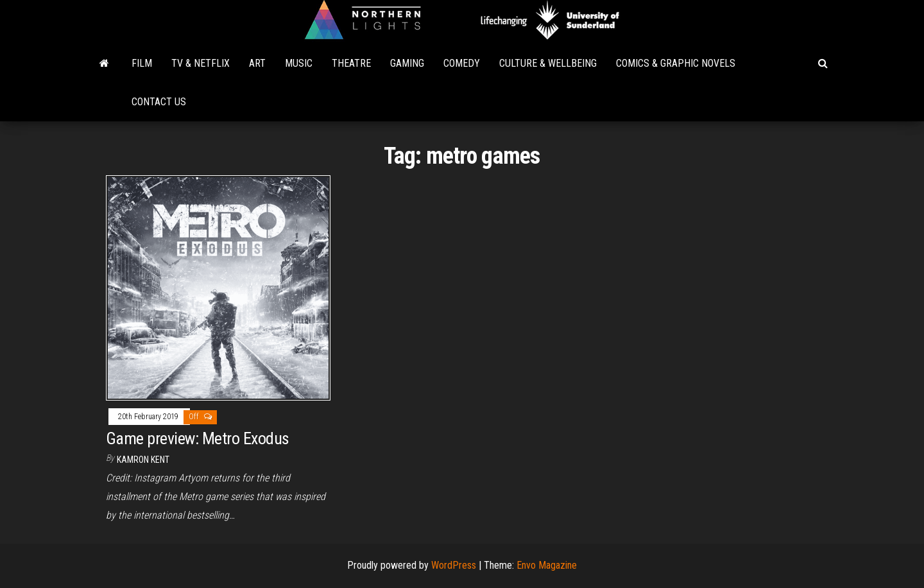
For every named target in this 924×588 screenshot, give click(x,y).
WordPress (454, 565)
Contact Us (159, 102)
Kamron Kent (143, 460)
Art (257, 63)
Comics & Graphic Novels (676, 63)
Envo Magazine (547, 565)
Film (142, 63)
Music (299, 63)
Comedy (462, 63)
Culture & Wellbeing (548, 63)
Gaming (407, 63)
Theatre (351, 63)
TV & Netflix (201, 63)
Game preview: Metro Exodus (197, 438)
